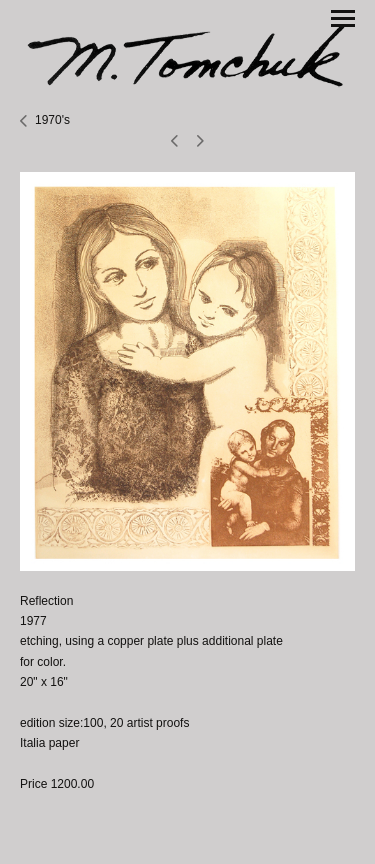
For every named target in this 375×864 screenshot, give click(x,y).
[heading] (187, 55)
